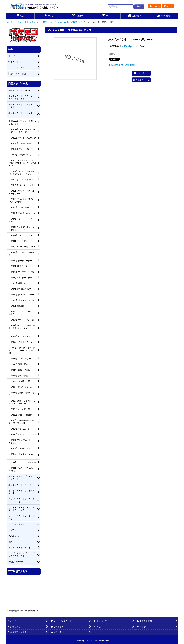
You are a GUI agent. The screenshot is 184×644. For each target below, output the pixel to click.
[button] (141, 80)
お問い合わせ (129, 46)
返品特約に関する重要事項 (122, 65)
